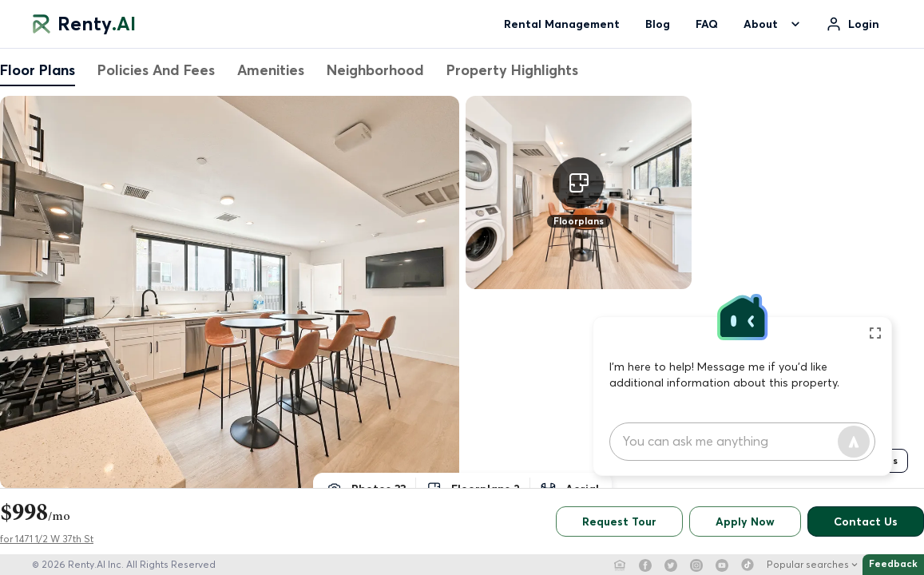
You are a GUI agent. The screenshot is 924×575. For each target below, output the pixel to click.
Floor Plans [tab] (38, 70)
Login (864, 24)
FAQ (707, 24)
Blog (658, 24)
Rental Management (562, 24)
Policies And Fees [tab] (156, 70)
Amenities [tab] (271, 70)
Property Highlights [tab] (512, 70)
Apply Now (745, 521)
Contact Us (866, 521)
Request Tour (619, 521)
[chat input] (730, 442)
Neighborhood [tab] (375, 70)
